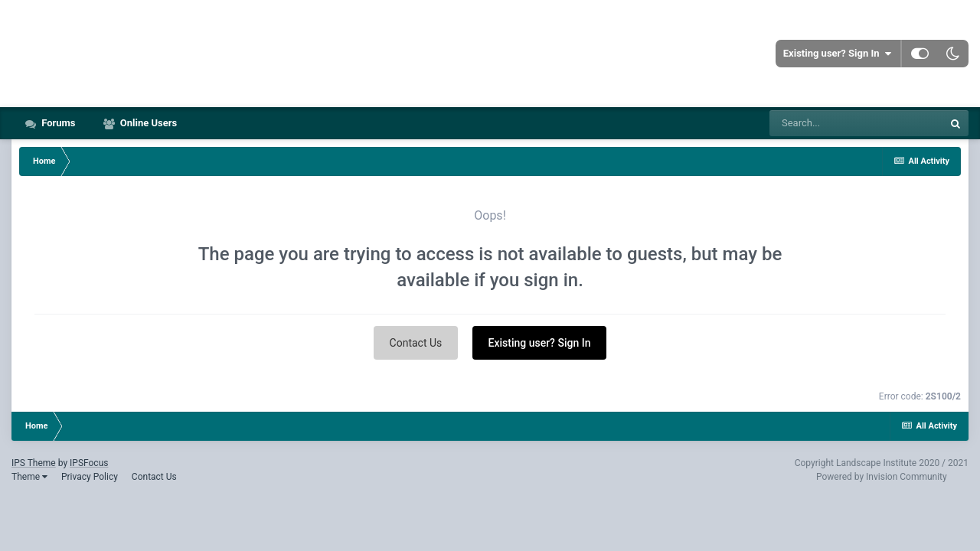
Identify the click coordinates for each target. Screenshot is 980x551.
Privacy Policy (90, 477)
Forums (57, 123)
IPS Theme (34, 463)
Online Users (148, 123)
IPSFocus (89, 463)
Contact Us (416, 343)
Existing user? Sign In (837, 54)
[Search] (856, 123)
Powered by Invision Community (882, 477)
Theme (29, 477)
